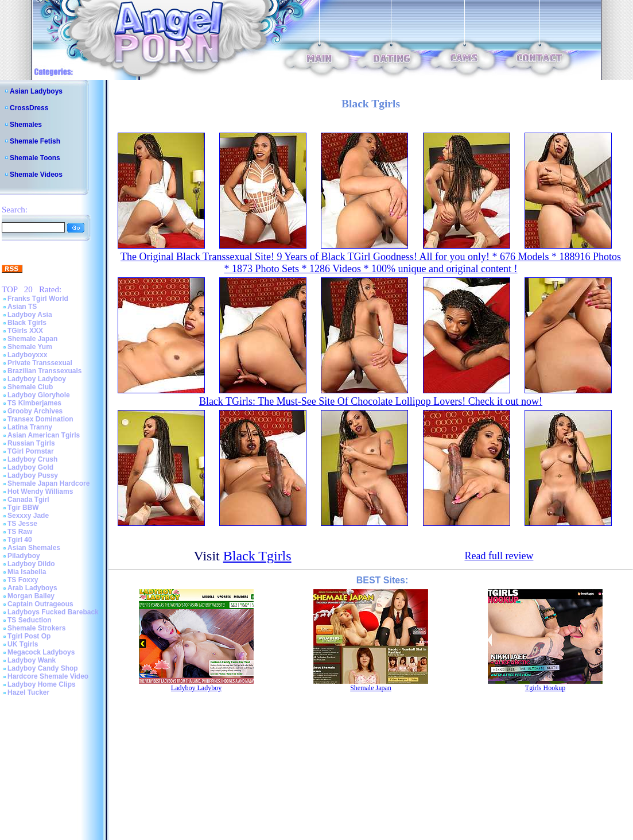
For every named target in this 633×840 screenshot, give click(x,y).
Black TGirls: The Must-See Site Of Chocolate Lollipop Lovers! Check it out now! (371, 401)
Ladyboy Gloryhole (39, 395)
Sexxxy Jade (28, 516)
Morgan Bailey (31, 596)
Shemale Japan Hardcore (48, 483)
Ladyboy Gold (30, 467)
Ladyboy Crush (32, 459)
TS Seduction (30, 620)
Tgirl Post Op (29, 636)
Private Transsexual (40, 363)
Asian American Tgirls (44, 435)
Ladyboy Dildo (31, 564)
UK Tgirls (23, 644)
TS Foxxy (23, 580)
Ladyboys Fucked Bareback (53, 612)
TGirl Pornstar (31, 451)
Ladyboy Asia (30, 315)
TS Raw (20, 532)
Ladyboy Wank (32, 660)
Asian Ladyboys (36, 91)
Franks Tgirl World (38, 299)
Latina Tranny (30, 427)
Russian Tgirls (31, 443)
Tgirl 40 (20, 540)
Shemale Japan (32, 339)
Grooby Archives (35, 411)
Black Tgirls (27, 323)
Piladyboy (24, 556)
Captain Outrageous (40, 604)
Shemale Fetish (35, 141)
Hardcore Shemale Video (48, 676)
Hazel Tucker (28, 692)
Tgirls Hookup (545, 688)
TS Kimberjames (34, 403)
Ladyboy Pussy (33, 475)
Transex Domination (40, 419)
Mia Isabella (27, 572)
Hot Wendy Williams (40, 491)
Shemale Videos (36, 175)
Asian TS (22, 307)
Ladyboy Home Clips (42, 684)
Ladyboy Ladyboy (37, 379)
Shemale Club (30, 387)
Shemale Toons (35, 158)
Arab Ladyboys (32, 588)
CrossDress (29, 108)
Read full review (499, 556)
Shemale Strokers (36, 628)
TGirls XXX (25, 331)
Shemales (26, 125)
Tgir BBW (23, 508)
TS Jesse (22, 524)
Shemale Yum (30, 347)
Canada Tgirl (28, 500)
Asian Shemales (34, 548)
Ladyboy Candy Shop (43, 668)
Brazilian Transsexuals (44, 371)
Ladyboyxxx (27, 355)
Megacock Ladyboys (41, 652)
